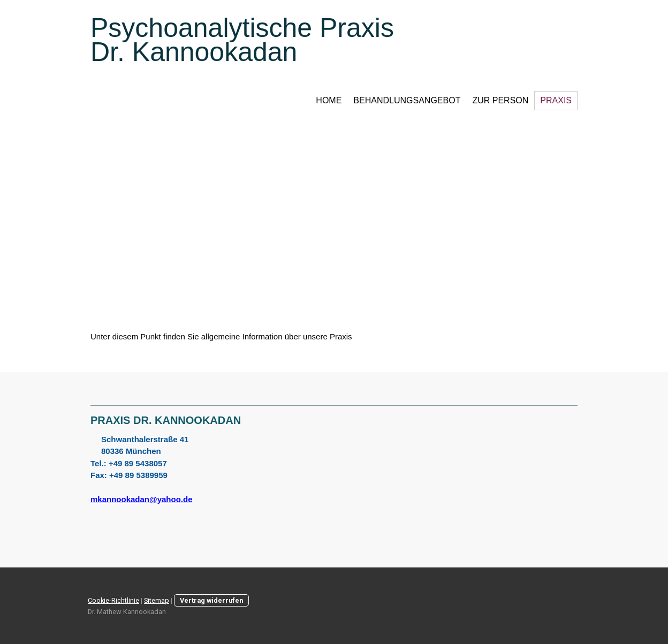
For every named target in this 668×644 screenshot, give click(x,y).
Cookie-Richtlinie (113, 600)
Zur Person (500, 100)
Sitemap (157, 600)
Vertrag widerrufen (211, 600)
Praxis (556, 100)
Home (329, 100)
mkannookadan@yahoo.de (142, 499)
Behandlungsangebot (407, 100)
